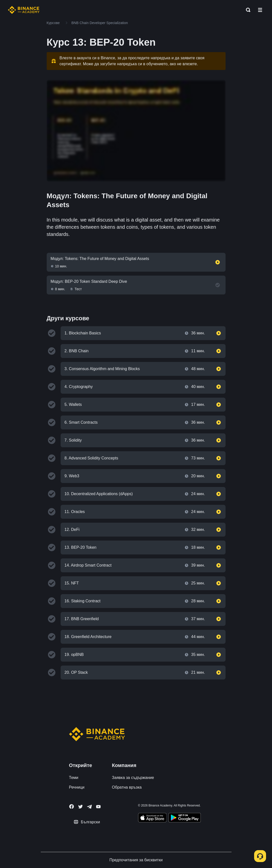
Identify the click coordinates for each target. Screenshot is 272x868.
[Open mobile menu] (260, 10)
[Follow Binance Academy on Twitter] (80, 807)
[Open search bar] (247, 10)
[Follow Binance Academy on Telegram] (89, 807)
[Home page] (24, 10)
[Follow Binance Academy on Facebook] (72, 806)
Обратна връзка (127, 787)
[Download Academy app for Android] (185, 818)
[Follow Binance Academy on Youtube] (98, 807)
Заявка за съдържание (133, 778)
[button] (260, 10)
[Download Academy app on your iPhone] (152, 818)
